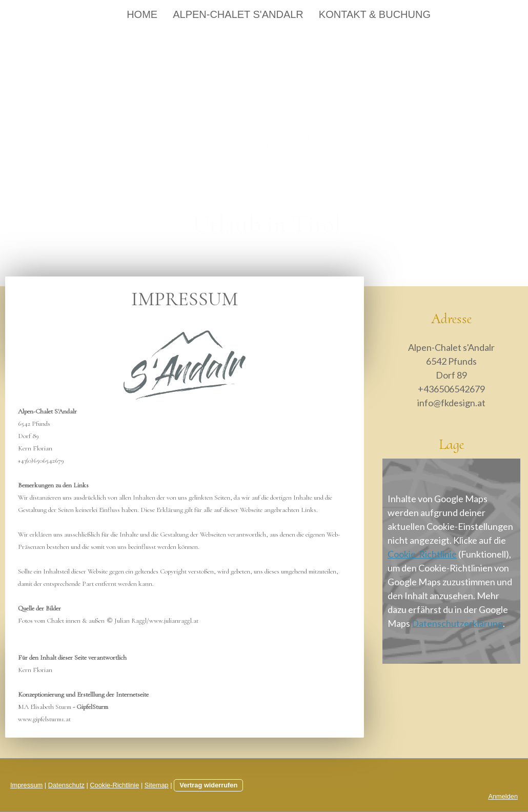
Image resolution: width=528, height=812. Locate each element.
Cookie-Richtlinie (422, 554)
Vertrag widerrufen (208, 785)
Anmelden (503, 796)
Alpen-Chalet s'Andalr (238, 14)
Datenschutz (66, 785)
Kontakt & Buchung (375, 14)
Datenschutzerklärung (457, 623)
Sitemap (157, 785)
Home (142, 14)
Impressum (26, 785)
